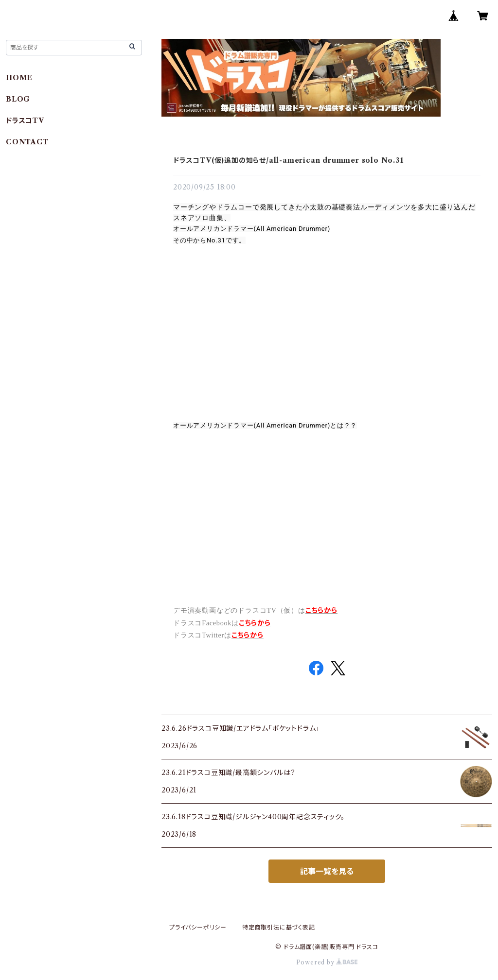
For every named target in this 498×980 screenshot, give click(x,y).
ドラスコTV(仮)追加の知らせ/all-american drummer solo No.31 (288, 160)
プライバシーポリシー (198, 927)
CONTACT (27, 142)
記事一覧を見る (327, 871)
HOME (19, 78)
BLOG (18, 99)
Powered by (327, 962)
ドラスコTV (25, 120)
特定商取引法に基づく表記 (279, 927)
